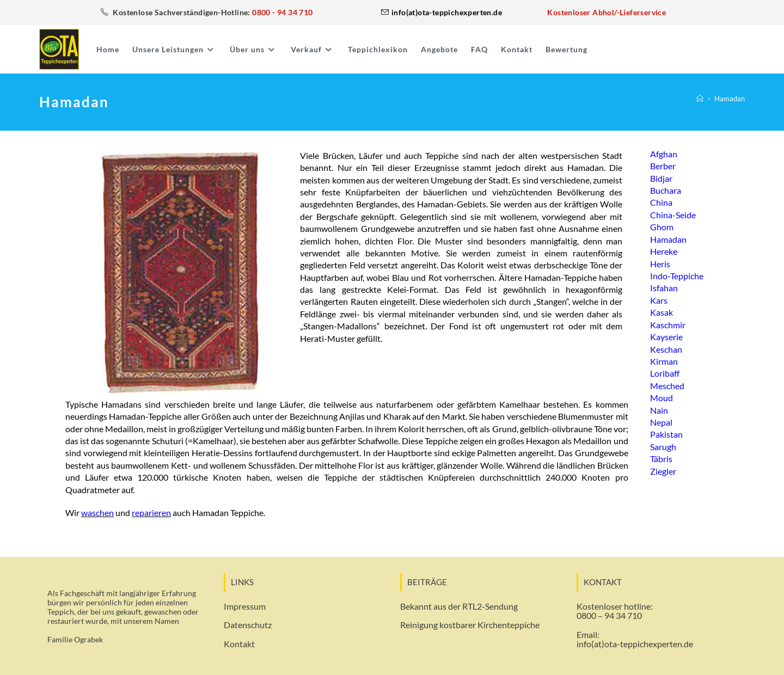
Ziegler (663, 471)
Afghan (664, 154)
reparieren (151, 513)
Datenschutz (248, 625)
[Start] (700, 99)
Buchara (666, 190)
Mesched (667, 385)
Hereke (664, 251)
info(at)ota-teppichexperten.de (635, 644)
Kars (659, 300)
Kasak (661, 312)
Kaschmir (668, 324)
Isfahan (664, 288)
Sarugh (663, 446)
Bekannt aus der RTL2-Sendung (459, 606)
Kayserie (666, 337)
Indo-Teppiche (677, 276)
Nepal (661, 422)
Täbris (661, 459)
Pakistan (666, 434)
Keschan (666, 349)
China (661, 202)
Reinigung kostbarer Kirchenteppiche (470, 625)
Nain (659, 410)
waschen (97, 513)
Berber (663, 166)
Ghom (662, 227)
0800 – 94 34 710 (609, 615)
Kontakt (239, 644)
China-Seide (673, 215)
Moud (661, 398)
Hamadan (730, 99)
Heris (660, 263)
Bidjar (661, 178)
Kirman (664, 361)
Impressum (245, 606)
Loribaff (665, 373)
